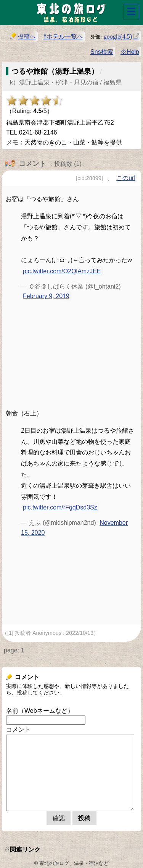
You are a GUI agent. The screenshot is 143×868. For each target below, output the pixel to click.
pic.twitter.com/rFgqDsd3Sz (60, 507)
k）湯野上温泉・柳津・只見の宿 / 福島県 (66, 82)
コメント (18, 729)
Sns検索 (102, 52)
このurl (126, 178)
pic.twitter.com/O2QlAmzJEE (62, 271)
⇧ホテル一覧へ (63, 37)
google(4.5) (118, 36)
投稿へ (23, 36)
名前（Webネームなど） (40, 711)
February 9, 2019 (46, 296)
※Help (130, 52)
